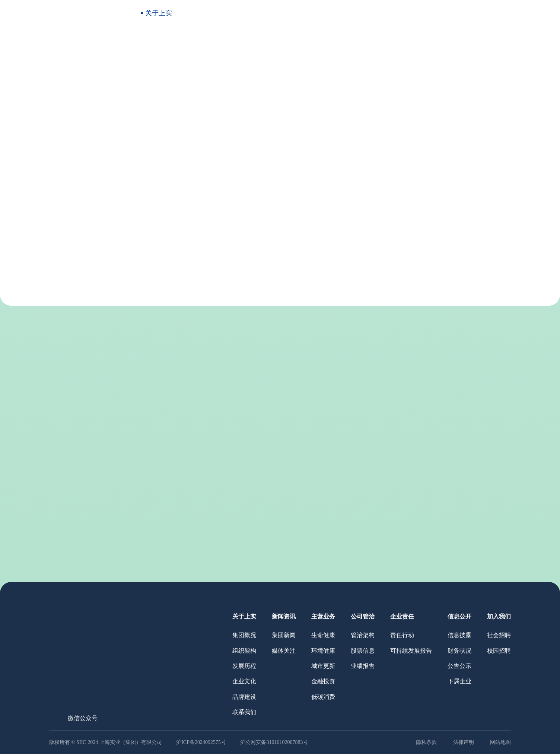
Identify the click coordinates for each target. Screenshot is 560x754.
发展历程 (209, 193)
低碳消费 (323, 697)
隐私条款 (426, 742)
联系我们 (334, 193)
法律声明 (464, 742)
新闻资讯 (210, 13)
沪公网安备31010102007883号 (274, 742)
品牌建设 (292, 193)
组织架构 (167, 193)
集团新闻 (284, 635)
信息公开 (414, 13)
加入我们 (465, 13)
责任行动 (402, 635)
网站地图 (500, 742)
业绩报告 (363, 666)
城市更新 (323, 666)
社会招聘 (499, 635)
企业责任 (363, 13)
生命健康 (323, 635)
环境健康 (323, 651)
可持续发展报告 (411, 651)
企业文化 (251, 193)
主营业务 (261, 13)
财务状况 (459, 651)
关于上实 (159, 13)
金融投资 (323, 681)
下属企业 (459, 681)
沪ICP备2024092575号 (202, 742)
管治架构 (363, 635)
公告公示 (459, 666)
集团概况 (125, 193)
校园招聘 (499, 651)
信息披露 (459, 635)
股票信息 (363, 651)
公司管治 (312, 13)
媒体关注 (284, 651)
